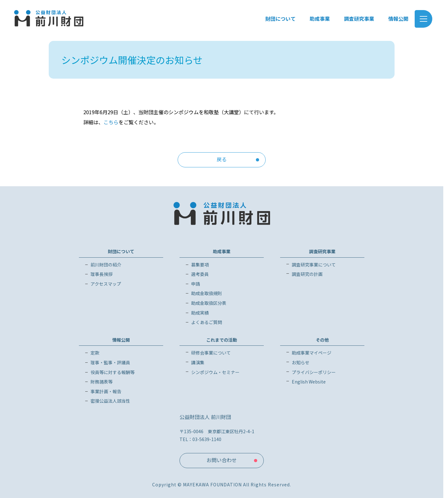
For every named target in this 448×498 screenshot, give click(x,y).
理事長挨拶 (102, 274)
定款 (95, 353)
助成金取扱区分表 (209, 303)
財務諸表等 (102, 382)
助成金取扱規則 (207, 293)
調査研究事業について (314, 265)
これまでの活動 (222, 340)
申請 (196, 284)
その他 (322, 340)
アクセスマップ (106, 284)
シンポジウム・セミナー (215, 372)
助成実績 (200, 313)
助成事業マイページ (312, 353)
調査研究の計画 (307, 274)
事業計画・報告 (106, 391)
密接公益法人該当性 (110, 401)
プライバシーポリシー (314, 372)
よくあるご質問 (207, 322)
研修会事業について (211, 353)
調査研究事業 (322, 251)
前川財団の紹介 (106, 265)
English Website (309, 382)
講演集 (198, 362)
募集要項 (200, 265)
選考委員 (200, 274)
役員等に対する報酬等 (113, 372)
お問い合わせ (222, 460)
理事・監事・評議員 (110, 362)
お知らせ (301, 362)
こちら (111, 122)
